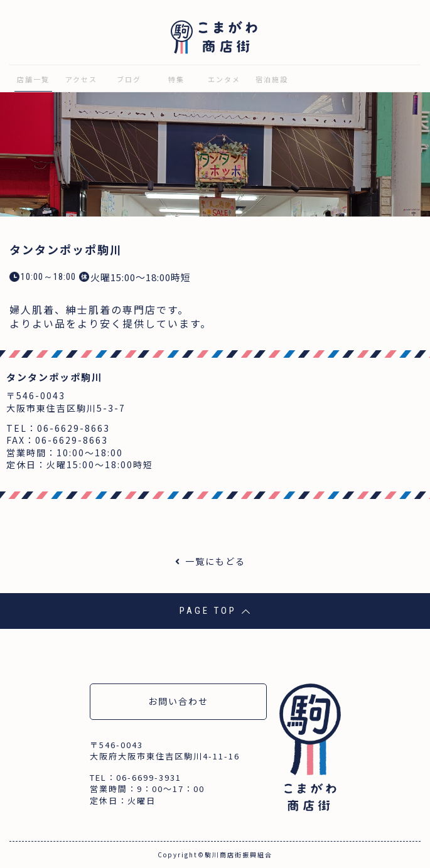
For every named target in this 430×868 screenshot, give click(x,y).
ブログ (129, 79)
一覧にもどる (215, 561)
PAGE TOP (215, 611)
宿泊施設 (272, 79)
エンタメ (224, 79)
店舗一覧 (33, 79)
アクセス (81, 79)
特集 (176, 79)
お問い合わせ (178, 701)
